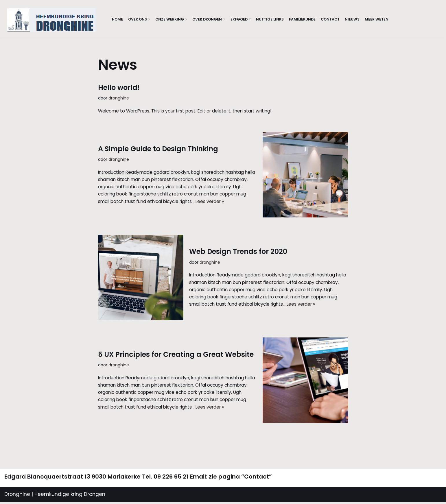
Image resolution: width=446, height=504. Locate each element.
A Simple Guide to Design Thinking (158, 144)
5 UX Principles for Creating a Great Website (176, 349)
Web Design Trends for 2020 (238, 246)
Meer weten (390, 19)
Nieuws (364, 19)
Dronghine (17, 496)
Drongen (94, 496)
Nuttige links (277, 19)
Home (118, 19)
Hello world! (119, 87)
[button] (151, 19)
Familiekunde (312, 19)
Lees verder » (184, 210)
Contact (341, 19)
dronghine (120, 98)
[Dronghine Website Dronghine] (53, 20)
